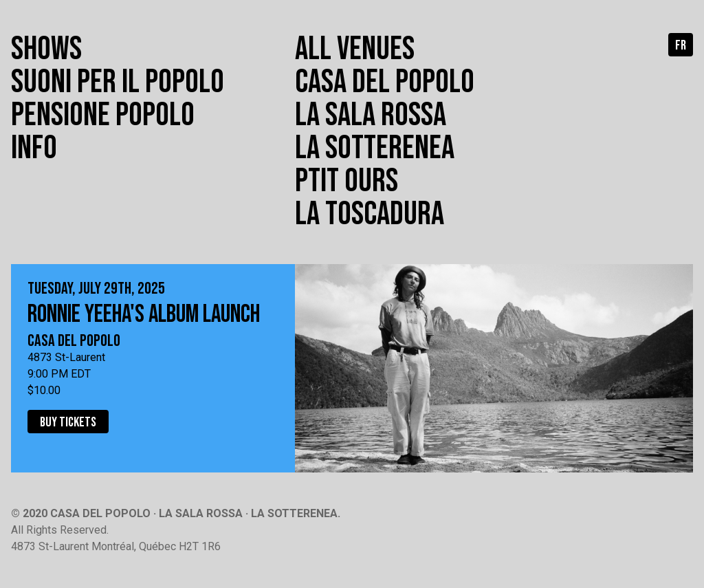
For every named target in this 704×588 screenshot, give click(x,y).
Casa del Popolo (385, 82)
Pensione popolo (103, 115)
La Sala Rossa (371, 115)
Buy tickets (68, 422)
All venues (355, 49)
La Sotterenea (375, 148)
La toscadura (370, 214)
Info (34, 148)
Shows (46, 49)
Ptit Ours (346, 181)
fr (681, 45)
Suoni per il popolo (118, 82)
